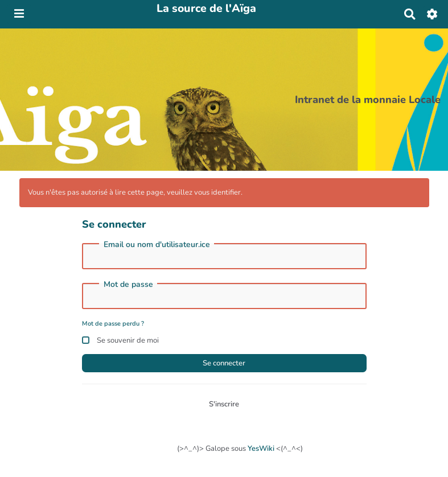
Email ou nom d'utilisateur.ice (157, 245)
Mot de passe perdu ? (113, 324)
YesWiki (261, 449)
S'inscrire (224, 404)
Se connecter (224, 363)
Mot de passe (128, 285)
